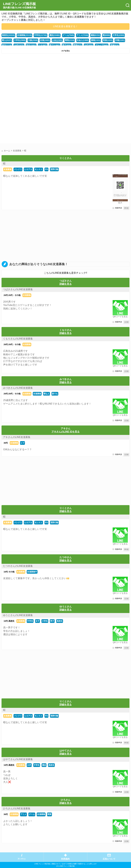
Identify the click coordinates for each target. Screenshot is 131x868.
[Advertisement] (65, 78)
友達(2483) (45, 40)
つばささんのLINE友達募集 (18, 289)
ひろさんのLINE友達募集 (17, 809)
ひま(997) (43, 45)
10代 (29, 765)
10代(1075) (19, 45)
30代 (6, 814)
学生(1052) (31, 45)
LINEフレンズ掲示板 (20, 5)
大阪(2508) (33, 40)
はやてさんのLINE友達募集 (18, 759)
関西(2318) (70, 40)
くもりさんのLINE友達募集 (18, 339)
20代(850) (89, 45)
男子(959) (66, 45)
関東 (49, 814)
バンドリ (18, 169)
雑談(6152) (95, 35)
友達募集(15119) (25, 35)
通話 (44, 765)
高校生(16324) (8, 35)
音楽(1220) (108, 40)
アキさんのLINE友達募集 (17, 437)
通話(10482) (55, 35)
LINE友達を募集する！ (66, 26)
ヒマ (22, 443)
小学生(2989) (20, 40)
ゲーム (32, 814)
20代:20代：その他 (12, 295)
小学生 (45, 621)
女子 (37, 621)
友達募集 (8, 169)
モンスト (39, 169)
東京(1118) (7, 45)
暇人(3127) (7, 40)
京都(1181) (120, 40)
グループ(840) (102, 45)
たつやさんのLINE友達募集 (18, 566)
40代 (6, 443)
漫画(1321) (96, 40)
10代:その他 (9, 572)
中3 (46, 169)
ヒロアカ (28, 169)
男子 (52, 621)
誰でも (55, 394)
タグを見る (65, 51)
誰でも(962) (55, 45)
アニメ (23, 814)
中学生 (30, 621)
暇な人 (47, 394)
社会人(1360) (83, 40)
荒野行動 (54, 169)
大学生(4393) (118, 35)
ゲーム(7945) (68, 35)
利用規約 (65, 859)
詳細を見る (66, 284)
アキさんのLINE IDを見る (65, 432)
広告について (109, 859)
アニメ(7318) (82, 35)
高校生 (60, 621)
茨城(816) (115, 45)
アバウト (22, 859)
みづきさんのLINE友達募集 (18, 388)
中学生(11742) (41, 35)
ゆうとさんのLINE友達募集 (18, 615)
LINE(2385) (57, 40)
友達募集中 (32, 572)
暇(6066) (106, 35)
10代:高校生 (9, 621)
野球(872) (78, 45)
